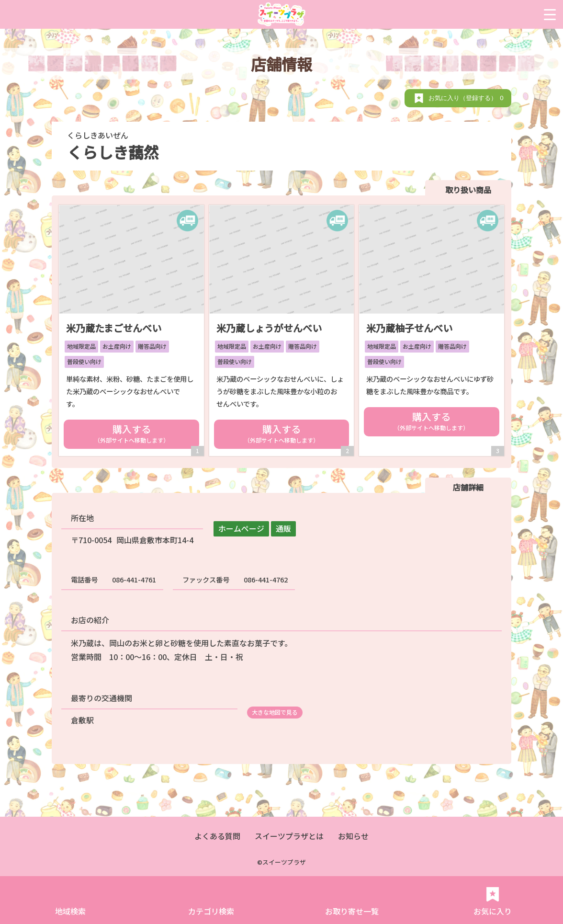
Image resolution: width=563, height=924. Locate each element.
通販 (283, 528)
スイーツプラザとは (289, 836)
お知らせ (353, 836)
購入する (131, 433)
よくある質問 (217, 836)
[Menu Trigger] (550, 14)
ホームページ (241, 528)
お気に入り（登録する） (467, 98)
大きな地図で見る (275, 712)
